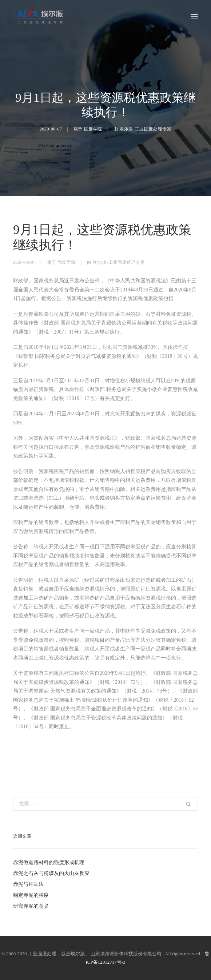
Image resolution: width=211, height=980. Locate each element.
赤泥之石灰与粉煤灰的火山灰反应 (51, 873)
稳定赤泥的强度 (31, 895)
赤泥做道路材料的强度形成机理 (49, 862)
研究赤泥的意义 (31, 906)
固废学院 (93, 129)
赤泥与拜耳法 (28, 884)
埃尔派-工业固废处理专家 (145, 129)
